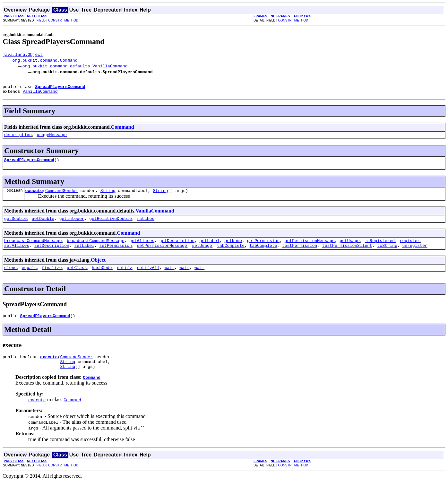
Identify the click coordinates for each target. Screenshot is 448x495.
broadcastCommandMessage (33, 248)
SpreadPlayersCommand (29, 164)
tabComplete (231, 254)
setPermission (115, 254)
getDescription (177, 248)
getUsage (349, 248)
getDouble (15, 225)
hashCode (102, 277)
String (108, 196)
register (410, 248)
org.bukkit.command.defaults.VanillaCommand (75, 67)
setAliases (17, 254)
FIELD (41, 20)
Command (123, 130)
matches (146, 225)
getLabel (209, 248)
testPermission (300, 254)
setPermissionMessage (162, 254)
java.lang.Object (23, 55)
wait (169, 277)
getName (233, 248)
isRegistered (380, 248)
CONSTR (55, 20)
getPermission (263, 248)
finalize (52, 277)
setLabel (84, 254)
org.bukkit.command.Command (45, 61)
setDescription (52, 254)
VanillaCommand (40, 94)
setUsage (202, 254)
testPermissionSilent (347, 254)
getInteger (72, 225)
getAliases (142, 248)
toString (387, 254)
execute (34, 196)
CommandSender (61, 196)
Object (98, 269)
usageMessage (52, 138)
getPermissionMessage (310, 248)
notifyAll (148, 277)
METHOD (71, 20)
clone (10, 277)
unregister (415, 254)
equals (29, 277)
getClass (77, 277)
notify (124, 277)
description (18, 138)
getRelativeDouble (111, 225)
